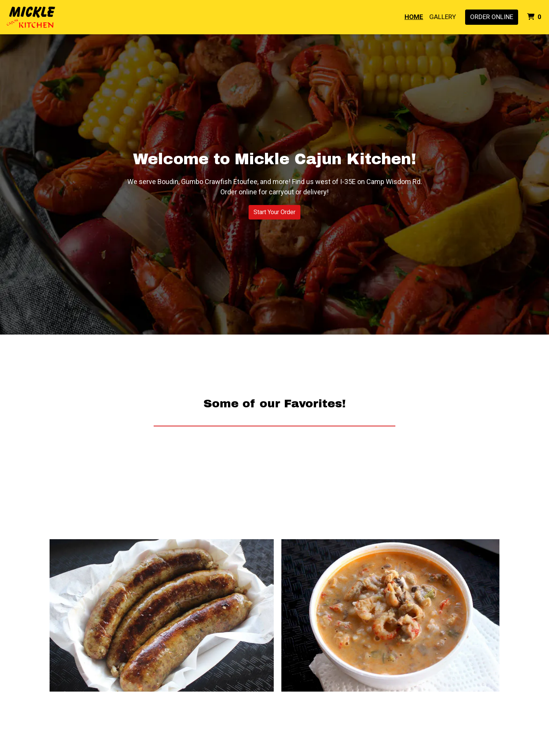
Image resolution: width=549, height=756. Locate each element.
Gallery (443, 17)
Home (414, 17)
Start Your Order (274, 212)
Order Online (492, 17)
